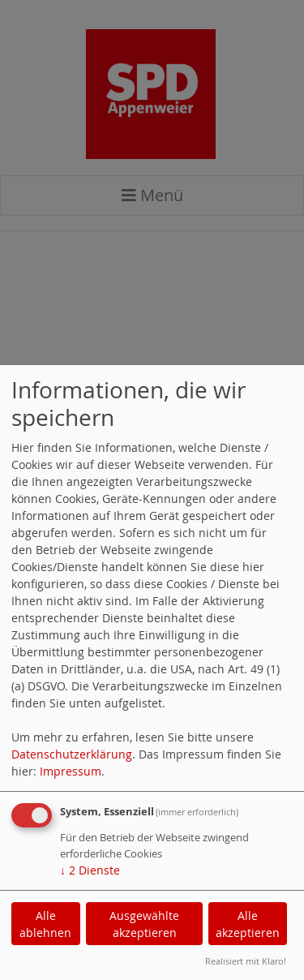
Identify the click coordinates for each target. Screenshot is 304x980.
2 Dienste (90, 870)
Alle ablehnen (45, 924)
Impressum (71, 771)
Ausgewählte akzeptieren (144, 924)
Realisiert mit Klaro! (246, 961)
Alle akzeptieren (248, 924)
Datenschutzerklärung (72, 754)
